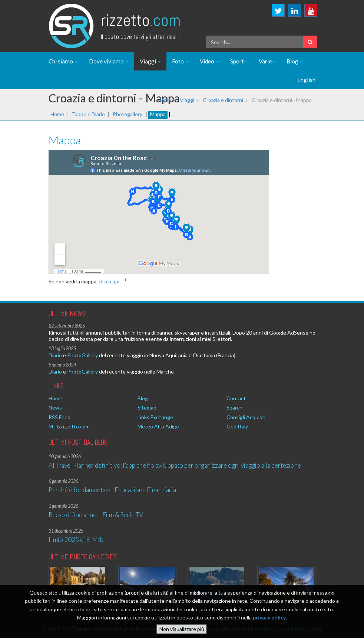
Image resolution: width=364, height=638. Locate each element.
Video (209, 61)
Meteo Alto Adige (158, 426)
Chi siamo (63, 61)
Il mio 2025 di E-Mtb (76, 540)
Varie (267, 61)
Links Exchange (155, 417)
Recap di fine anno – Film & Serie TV (96, 515)
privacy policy (269, 617)
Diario (55, 355)
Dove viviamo (109, 61)
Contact (236, 398)
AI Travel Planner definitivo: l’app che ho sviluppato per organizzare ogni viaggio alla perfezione (175, 465)
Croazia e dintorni (223, 100)
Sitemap (147, 407)
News (55, 407)
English (306, 80)
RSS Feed (59, 417)
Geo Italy (237, 426)
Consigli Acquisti (246, 417)
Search (234, 407)
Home (164, 100)
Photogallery (128, 114)
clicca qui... (111, 281)
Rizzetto (141, 20)
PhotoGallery (82, 355)
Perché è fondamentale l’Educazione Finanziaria (112, 490)
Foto (180, 61)
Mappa (158, 114)
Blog (295, 61)
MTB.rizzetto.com (69, 426)
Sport (239, 61)
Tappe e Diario (88, 114)
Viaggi (150, 61)
